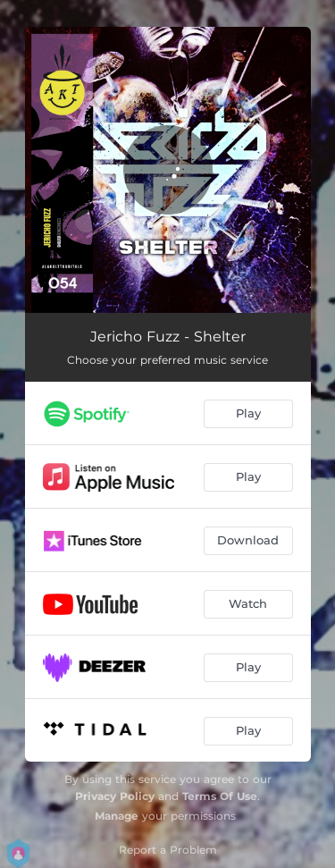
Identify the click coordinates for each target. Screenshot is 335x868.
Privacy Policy (115, 796)
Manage (117, 816)
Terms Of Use (220, 796)
